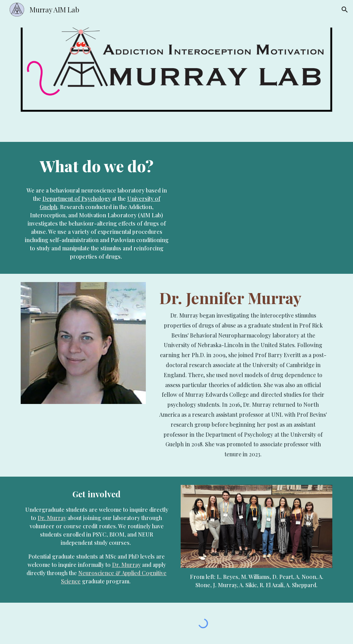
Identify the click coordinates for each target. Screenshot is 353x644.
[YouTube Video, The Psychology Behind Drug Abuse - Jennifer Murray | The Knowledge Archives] (257, 215)
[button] (345, 10)
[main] (97, 166)
